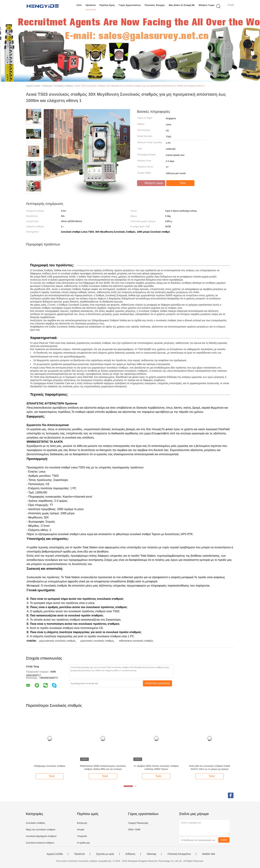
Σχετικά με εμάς (105, 854)
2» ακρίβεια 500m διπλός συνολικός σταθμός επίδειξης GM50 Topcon (156, 767)
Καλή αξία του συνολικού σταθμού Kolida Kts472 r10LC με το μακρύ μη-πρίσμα (210, 767)
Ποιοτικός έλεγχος (155, 5)
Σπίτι (79, 5)
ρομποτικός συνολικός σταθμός (97, 641)
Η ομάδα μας (84, 843)
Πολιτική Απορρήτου (179, 854)
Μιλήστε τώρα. (207, 5)
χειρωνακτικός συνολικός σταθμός (57, 641)
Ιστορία (81, 830)
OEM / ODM (134, 830)
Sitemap (152, 854)
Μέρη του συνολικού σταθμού (41, 830)
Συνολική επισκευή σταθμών (40, 843)
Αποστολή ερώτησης (158, 683)
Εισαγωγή (82, 823)
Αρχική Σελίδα (55, 854)
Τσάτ (181, 183)
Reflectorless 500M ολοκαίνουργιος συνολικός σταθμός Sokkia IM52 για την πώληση (103, 767)
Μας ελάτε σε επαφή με (182, 5)
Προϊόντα (91, 5)
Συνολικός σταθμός (36, 823)
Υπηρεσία (82, 836)
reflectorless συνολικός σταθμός (136, 641)
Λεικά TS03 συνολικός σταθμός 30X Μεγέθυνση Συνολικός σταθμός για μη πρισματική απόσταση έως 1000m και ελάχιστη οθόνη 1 (140, 86)
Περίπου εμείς (107, 5)
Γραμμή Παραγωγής (138, 823)
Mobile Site (209, 854)
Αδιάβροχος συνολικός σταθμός (50, 766)
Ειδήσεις (131, 854)
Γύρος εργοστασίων (130, 5)
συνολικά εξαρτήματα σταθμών (41, 836)
